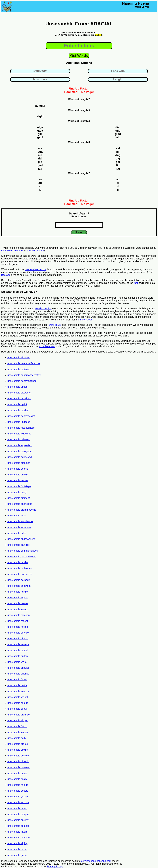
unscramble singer (18, 720)
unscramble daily (17, 738)
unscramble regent (18, 621)
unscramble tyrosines (19, 398)
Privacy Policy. (55, 867)
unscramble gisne (17, 855)
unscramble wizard (18, 609)
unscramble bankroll (18, 545)
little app (6, 275)
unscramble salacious (19, 527)
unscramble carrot (17, 808)
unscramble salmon (18, 802)
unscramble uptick (17, 404)
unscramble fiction (17, 726)
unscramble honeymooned (22, 381)
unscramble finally (17, 779)
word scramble (43, 309)
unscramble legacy (18, 598)
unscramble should (18, 703)
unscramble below (17, 773)
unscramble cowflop (18, 410)
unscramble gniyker (18, 820)
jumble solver (85, 320)
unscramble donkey (18, 756)
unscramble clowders (19, 393)
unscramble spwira (18, 750)
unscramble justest (18, 480)
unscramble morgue (18, 814)
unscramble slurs (17, 516)
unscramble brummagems (22, 510)
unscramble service (18, 633)
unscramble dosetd (18, 791)
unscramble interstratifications (24, 363)
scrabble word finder (12, 251)
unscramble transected (20, 574)
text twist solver (35, 251)
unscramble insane (18, 603)
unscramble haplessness (21, 428)
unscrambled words (36, 269)
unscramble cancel (18, 650)
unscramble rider (17, 533)
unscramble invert (17, 832)
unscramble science (18, 674)
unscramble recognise (20, 451)
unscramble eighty (17, 843)
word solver (55, 325)
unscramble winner (18, 732)
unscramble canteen (19, 838)
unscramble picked (18, 744)
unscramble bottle (17, 685)
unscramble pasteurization (22, 557)
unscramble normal (18, 627)
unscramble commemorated (23, 551)
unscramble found (17, 680)
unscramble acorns (18, 469)
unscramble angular (18, 668)
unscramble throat (17, 849)
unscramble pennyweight (21, 416)
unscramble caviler (18, 562)
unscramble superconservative (24, 375)
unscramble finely (17, 492)
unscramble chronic (18, 761)
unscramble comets (18, 826)
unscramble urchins (18, 475)
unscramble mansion (19, 767)
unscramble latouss (18, 691)
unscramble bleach (18, 639)
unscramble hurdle (18, 592)
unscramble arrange (18, 644)
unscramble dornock (19, 580)
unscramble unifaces (19, 422)
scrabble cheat (47, 346)
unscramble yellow (18, 797)
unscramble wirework (19, 434)
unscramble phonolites (20, 504)
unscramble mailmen (19, 369)
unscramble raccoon (19, 615)
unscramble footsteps (19, 486)
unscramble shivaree (19, 358)
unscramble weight (18, 697)
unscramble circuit (17, 709)
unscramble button (18, 656)
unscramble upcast (18, 387)
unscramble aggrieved (20, 457)
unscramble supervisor (20, 445)
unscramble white (17, 662)
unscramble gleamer (19, 463)
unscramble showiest (19, 586)
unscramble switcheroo (20, 521)
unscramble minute (18, 785)
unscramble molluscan (20, 568)
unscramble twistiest (19, 439)
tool (136, 283)
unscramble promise (19, 715)
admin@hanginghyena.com (96, 861)
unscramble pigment (19, 498)
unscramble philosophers (21, 539)
